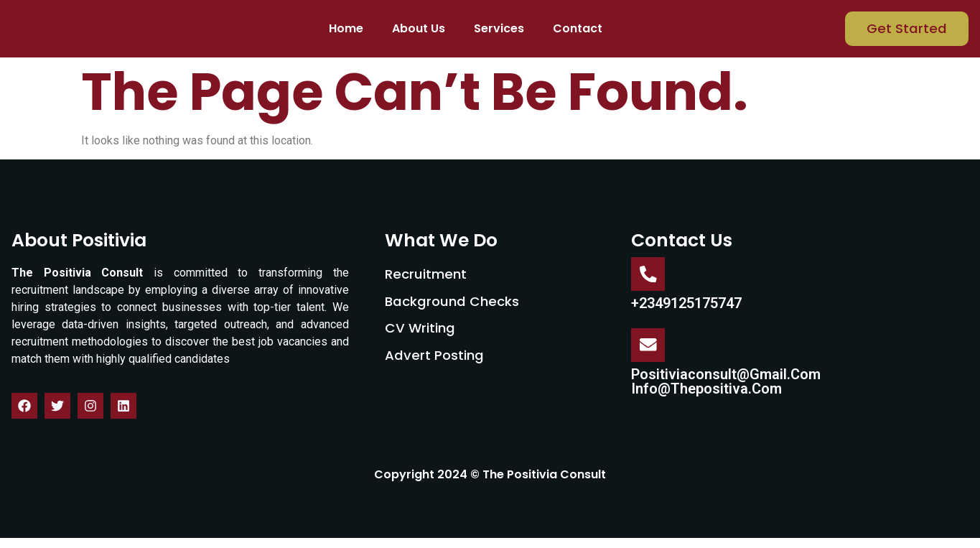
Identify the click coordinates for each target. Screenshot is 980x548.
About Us (419, 34)
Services (499, 34)
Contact (578, 34)
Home (346, 34)
